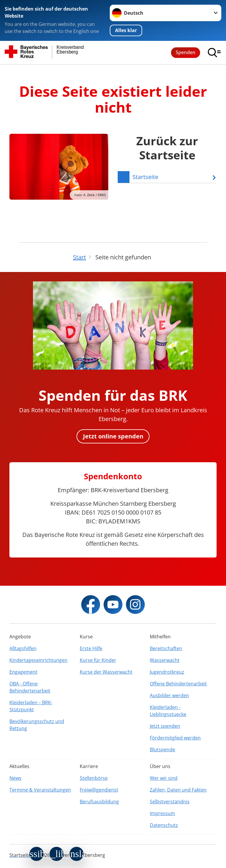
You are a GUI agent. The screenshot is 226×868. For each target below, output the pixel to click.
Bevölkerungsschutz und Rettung (37, 725)
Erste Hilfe (91, 648)
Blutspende (162, 750)
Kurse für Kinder (98, 660)
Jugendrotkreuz (167, 672)
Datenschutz (164, 825)
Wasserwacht (165, 660)
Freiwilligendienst (99, 790)
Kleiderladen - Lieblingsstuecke (168, 711)
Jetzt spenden (165, 726)
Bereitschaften (166, 648)
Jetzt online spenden (113, 436)
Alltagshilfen (23, 648)
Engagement (23, 672)
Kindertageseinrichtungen (38, 660)
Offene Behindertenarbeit (178, 684)
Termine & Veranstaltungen (40, 790)
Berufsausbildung (99, 802)
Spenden (186, 52)
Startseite (20, 855)
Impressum (162, 813)
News (15, 778)
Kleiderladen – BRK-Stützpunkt (31, 706)
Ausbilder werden (169, 695)
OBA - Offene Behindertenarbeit (30, 687)
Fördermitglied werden (175, 738)
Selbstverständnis (170, 802)
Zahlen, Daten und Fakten (178, 790)
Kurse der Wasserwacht (106, 672)
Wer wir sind (164, 778)
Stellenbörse (94, 778)
